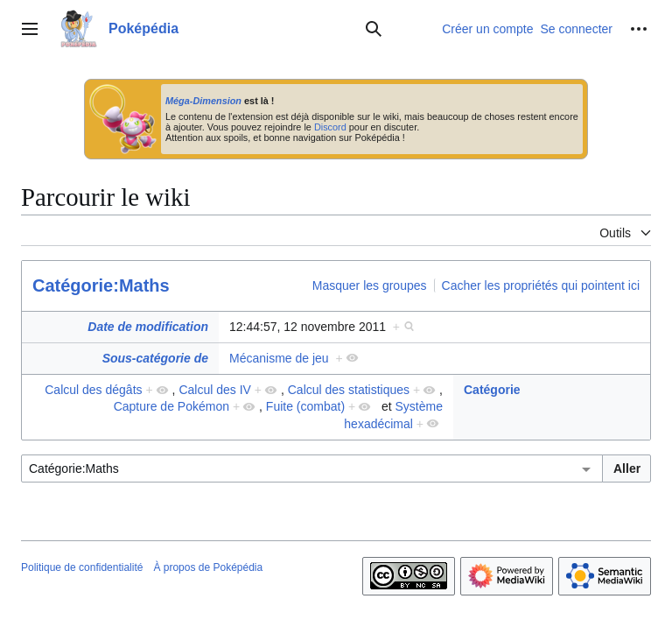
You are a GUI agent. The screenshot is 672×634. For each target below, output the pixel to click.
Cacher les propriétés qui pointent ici (541, 285)
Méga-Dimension (203, 101)
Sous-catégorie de (155, 358)
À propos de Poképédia (208, 567)
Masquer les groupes (370, 285)
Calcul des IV (214, 390)
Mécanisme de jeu (279, 358)
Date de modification (148, 327)
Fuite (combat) (305, 406)
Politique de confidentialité (82, 567)
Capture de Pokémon (171, 406)
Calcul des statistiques (349, 390)
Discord (330, 127)
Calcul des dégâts (93, 390)
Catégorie (492, 390)
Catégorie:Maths (101, 285)
